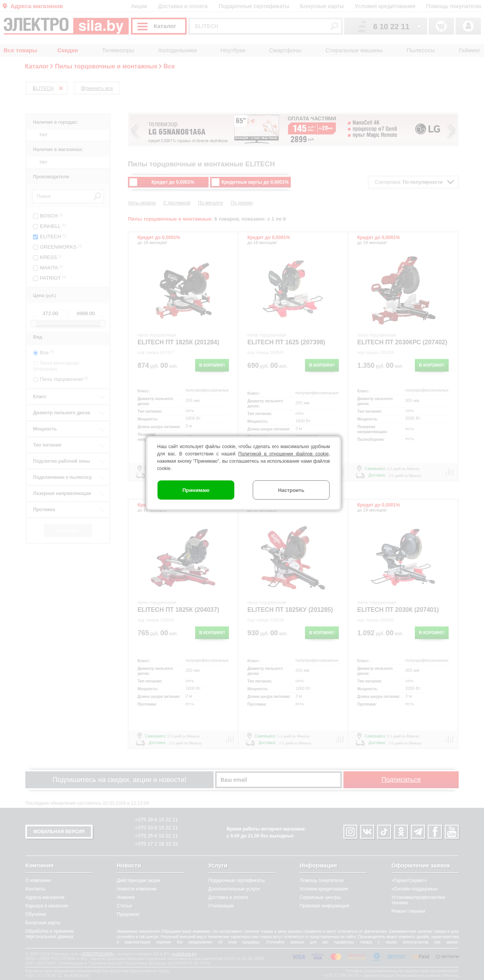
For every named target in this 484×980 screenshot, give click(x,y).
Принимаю (196, 490)
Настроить (291, 490)
